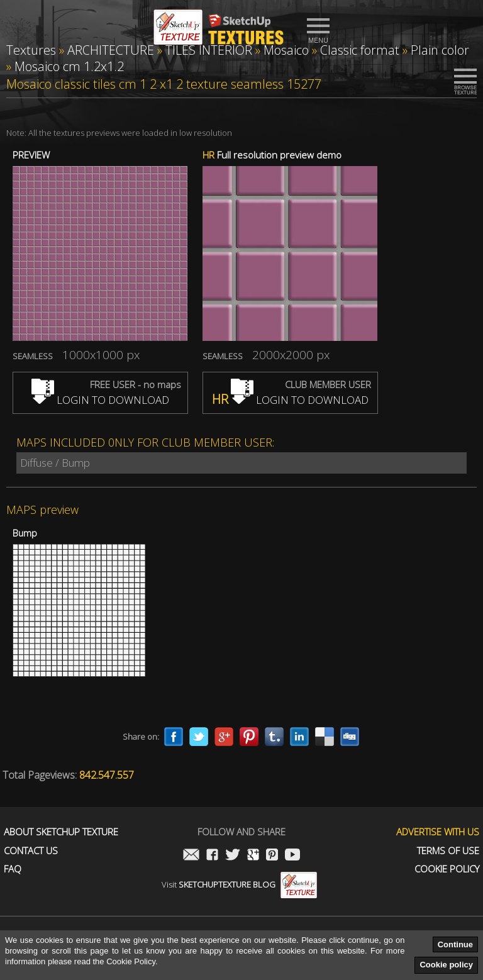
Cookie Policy (447, 869)
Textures (31, 50)
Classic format (360, 50)
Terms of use (448, 851)
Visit (239, 884)
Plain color (440, 50)
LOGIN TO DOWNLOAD (100, 400)
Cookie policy (446, 965)
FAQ (13, 869)
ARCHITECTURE (111, 50)
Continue (455, 944)
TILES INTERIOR (209, 50)
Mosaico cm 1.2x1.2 (69, 66)
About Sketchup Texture (61, 832)
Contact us (31, 851)
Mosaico (286, 50)
